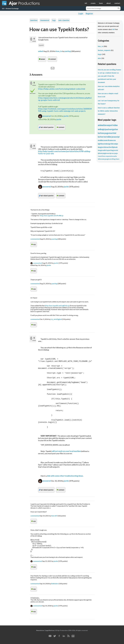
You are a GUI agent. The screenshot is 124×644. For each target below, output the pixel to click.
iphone (100, 153)
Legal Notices (50, 630)
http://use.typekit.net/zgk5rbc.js (57, 306)
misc (99, 58)
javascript (116, 137)
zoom (105, 140)
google (107, 159)
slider (109, 137)
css (114, 140)
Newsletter (40, 630)
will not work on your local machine (66, 451)
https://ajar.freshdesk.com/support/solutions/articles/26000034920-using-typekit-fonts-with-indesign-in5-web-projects (65, 110)
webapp (101, 129)
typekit (41, 45)
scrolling (112, 159)
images (101, 147)
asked (41, 51)
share (117, 159)
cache (115, 156)
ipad (107, 129)
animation (102, 125)
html (114, 133)
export (110, 125)
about (109, 3)
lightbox (101, 144)
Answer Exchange (12, 8)
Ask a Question (64, 20)
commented (35, 239)
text (105, 137)
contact (117, 3)
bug (112, 150)
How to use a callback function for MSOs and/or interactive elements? (109, 111)
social (116, 150)
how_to (59, 51)
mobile (100, 140)
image (100, 150)
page (107, 133)
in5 (86, 3)
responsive (109, 156)
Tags (54, 20)
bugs (100, 54)
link (112, 144)
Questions (34, 20)
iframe (110, 140)
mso (111, 133)
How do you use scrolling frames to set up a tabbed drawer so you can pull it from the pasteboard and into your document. (109, 76)
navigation (113, 129)
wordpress (111, 153)
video (115, 125)
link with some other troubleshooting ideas (65, 476)
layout (109, 150)
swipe (116, 144)
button (101, 137)
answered (47, 116)
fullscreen (101, 159)
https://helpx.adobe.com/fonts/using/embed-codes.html (62, 89)
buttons (101, 133)
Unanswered (45, 20)
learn (101, 3)
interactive (107, 147)
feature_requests (104, 50)
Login (81, 14)
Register (89, 14)
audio (104, 150)
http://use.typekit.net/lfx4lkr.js (52, 216)
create (93, 3)
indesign (108, 144)
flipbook (115, 147)
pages (105, 153)
